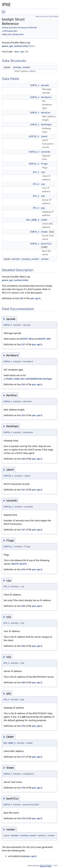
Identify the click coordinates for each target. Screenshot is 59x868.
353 (23, 569)
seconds (46, 152)
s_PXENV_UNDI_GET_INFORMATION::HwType (28, 379)
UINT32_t (34, 136)
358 (23, 606)
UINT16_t (34, 152)
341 (23, 490)
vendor (45, 259)
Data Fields (54, 16)
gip (43, 208)
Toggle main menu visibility (4, 11)
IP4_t (36, 172)
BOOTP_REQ (27, 339)
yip (43, 184)
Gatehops (46, 124)
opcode (45, 85)
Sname (44, 232)
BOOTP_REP (44, 339)
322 (21, 298)
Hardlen (46, 113)
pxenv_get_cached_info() (15, 46)
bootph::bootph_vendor (25, 259)
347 (23, 530)
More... (33, 46)
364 (23, 646)
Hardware (46, 97)
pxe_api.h (21, 52)
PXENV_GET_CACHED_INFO (13, 34)
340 (23, 459)
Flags (44, 164)
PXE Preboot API (10, 31)
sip (43, 196)
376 (23, 726)
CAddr (44, 220)
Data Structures (42, 16)
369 (23, 682)
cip (43, 172)
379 (23, 818)
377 (23, 757)
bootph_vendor (22, 67)
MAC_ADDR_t (33, 220)
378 (23, 788)
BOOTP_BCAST (19, 564)
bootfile (46, 244)
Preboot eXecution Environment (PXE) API (19, 28)
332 (23, 384)
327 (23, 344)
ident (44, 136)
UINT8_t (35, 85)
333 (23, 415)
